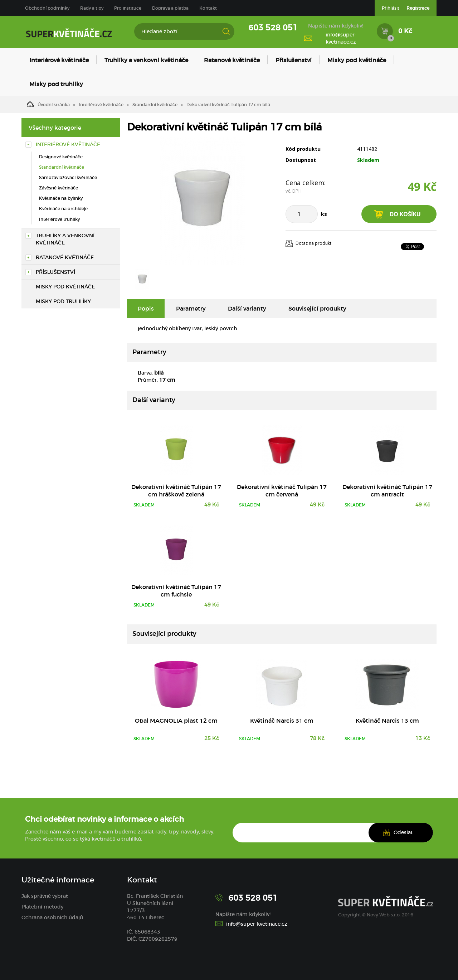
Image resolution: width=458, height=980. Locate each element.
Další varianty (247, 308)
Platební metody (42, 907)
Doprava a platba (170, 8)
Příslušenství (294, 60)
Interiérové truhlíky (59, 219)
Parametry (191, 308)
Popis (146, 308)
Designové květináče (61, 157)
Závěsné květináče (59, 188)
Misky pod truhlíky (56, 84)
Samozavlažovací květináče (68, 177)
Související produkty (317, 308)
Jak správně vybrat (45, 896)
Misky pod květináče (357, 60)
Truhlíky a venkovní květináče (146, 60)
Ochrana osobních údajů (52, 917)
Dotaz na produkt (313, 243)
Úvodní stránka (48, 104)
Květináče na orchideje (63, 209)
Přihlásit (391, 8)
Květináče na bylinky (61, 198)
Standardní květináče (155, 105)
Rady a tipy (92, 8)
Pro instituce (128, 8)
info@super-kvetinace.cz (341, 38)
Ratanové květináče (232, 60)
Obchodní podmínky (47, 8)
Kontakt (208, 8)
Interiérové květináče (59, 60)
